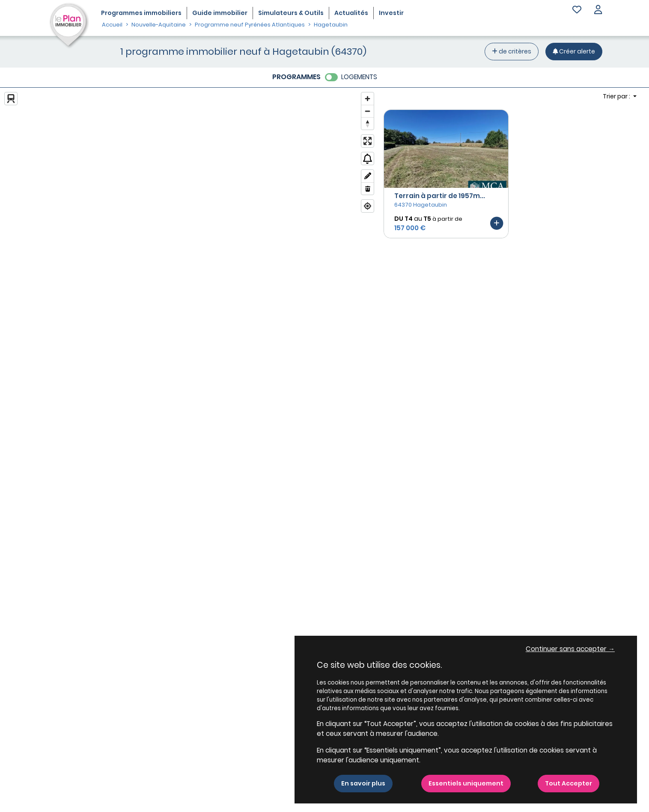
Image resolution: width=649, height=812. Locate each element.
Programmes (141, 13)
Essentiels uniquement (466, 783)
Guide (220, 13)
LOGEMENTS (359, 77)
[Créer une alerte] (574, 52)
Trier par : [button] (617, 96)
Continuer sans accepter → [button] (570, 649)
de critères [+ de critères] (512, 51)
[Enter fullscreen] (368, 141)
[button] (598, 10)
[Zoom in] (368, 99)
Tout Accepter (569, 783)
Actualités (351, 13)
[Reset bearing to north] (368, 123)
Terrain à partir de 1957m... (440, 196)
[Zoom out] (368, 111)
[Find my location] (368, 206)
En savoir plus (363, 783)
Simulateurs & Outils (291, 13)
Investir (391, 13)
